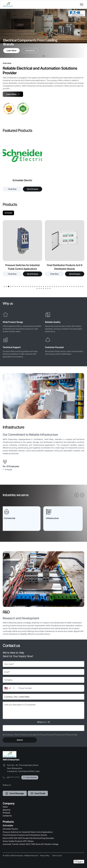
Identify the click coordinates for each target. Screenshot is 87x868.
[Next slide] (82, 495)
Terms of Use (57, 856)
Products (6, 813)
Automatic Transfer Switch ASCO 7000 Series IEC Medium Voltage (31, 844)
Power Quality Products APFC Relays (18, 841)
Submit (20, 740)
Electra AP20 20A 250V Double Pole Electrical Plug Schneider (28, 838)
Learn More (12, 50)
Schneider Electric (10, 829)
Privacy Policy (45, 856)
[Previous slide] (77, 495)
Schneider (8, 213)
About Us (7, 810)
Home (5, 807)
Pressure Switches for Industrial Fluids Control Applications (28, 832)
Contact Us (30, 50)
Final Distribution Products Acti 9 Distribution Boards (25, 835)
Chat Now (12, 189)
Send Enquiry (33, 189)
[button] (41, 56)
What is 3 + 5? (43, 722)
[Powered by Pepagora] (79, 862)
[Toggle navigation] (82, 4)
